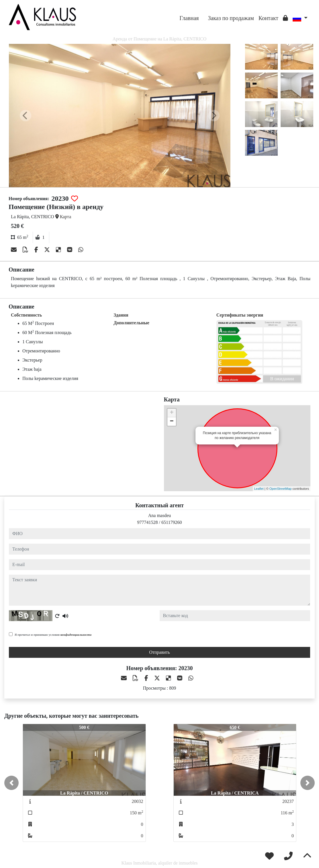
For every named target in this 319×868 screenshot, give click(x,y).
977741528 (148, 522)
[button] (11, 783)
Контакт (268, 18)
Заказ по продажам (231, 18)
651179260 (172, 522)
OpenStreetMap (281, 489)
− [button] (172, 422)
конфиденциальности (76, 635)
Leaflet (259, 489)
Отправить (159, 652)
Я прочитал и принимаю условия (53, 635)
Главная (189, 18)
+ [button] (172, 413)
